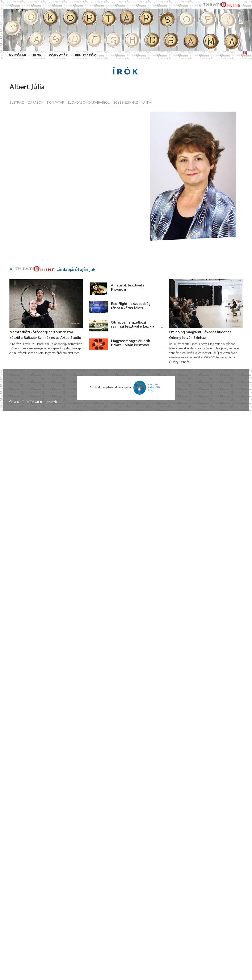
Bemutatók (85, 55)
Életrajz (17, 103)
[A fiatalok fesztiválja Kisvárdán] (98, 289)
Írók (37, 55)
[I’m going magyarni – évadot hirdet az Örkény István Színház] (206, 304)
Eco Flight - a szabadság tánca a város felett (131, 306)
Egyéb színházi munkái (133, 103)
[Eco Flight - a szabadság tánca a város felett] (98, 307)
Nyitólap (17, 55)
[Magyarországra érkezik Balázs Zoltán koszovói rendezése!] (98, 344)
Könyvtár (58, 55)
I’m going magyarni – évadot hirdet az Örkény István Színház (200, 335)
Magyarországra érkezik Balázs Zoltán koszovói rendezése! (130, 345)
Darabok (35, 103)
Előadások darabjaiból (89, 103)
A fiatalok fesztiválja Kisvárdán (128, 288)
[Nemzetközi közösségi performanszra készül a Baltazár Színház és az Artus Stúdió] (46, 304)
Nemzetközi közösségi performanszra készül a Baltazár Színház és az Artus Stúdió (45, 335)
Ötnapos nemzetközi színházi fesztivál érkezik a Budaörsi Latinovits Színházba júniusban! (133, 329)
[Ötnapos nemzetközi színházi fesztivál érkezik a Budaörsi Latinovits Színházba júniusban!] (98, 326)
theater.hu (52, 402)
